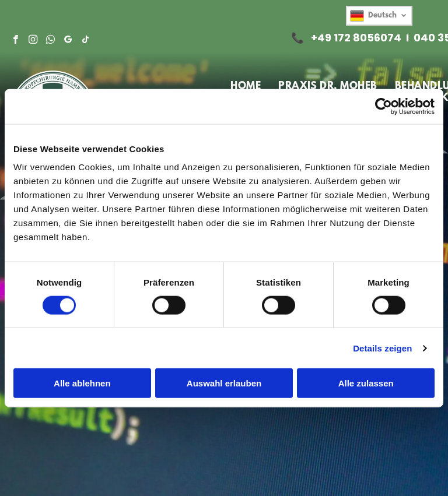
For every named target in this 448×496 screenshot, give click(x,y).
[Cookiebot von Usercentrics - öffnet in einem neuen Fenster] (384, 106)
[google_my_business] (68, 41)
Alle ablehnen (82, 383)
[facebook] (15, 41)
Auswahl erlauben (224, 383)
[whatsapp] (50, 41)
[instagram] (33, 41)
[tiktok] (85, 41)
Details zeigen (382, 348)
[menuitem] (246, 87)
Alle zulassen (366, 383)
